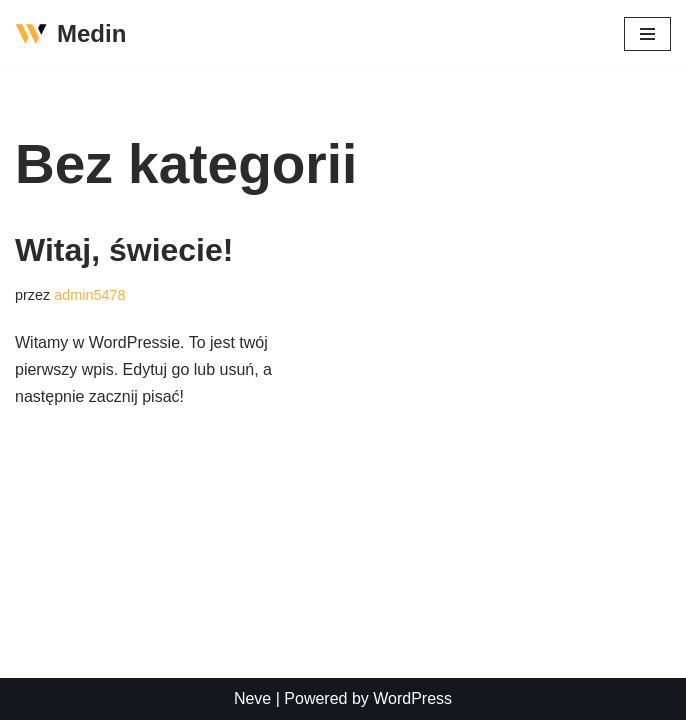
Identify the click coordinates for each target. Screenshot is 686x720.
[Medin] (70, 34)
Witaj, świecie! (124, 250)
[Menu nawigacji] (647, 34)
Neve (252, 698)
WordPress (412, 698)
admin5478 (89, 295)
